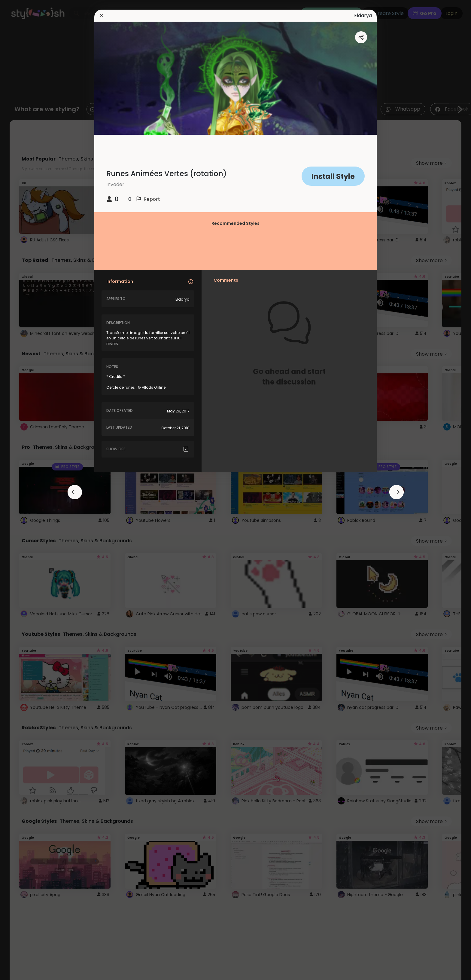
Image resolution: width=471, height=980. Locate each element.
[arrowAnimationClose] (75, 492)
